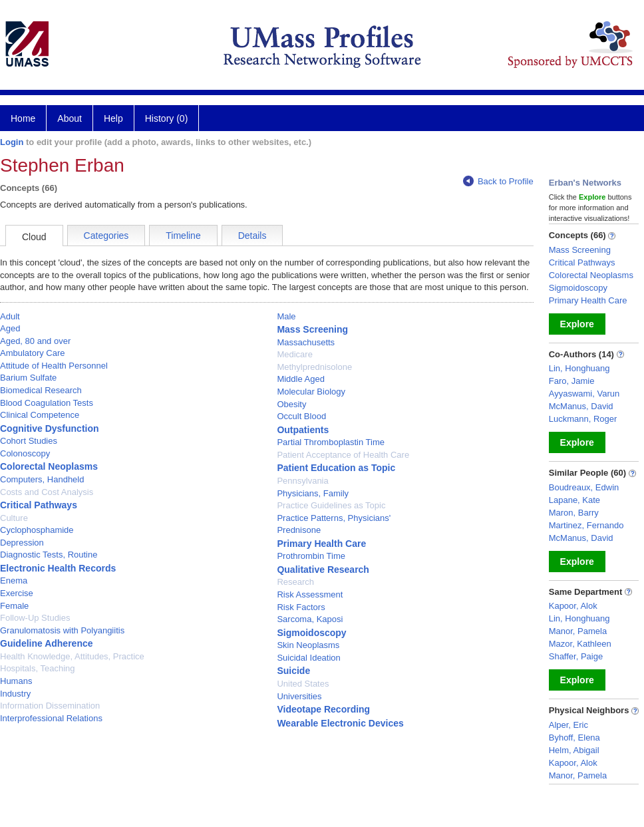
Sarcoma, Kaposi (310, 619)
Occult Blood (301, 416)
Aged (10, 328)
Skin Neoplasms (308, 645)
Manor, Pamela (578, 631)
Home (23, 118)
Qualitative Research (323, 570)
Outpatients (303, 430)
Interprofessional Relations (51, 718)
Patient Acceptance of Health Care (343, 455)
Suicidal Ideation (308, 658)
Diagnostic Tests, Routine (49, 555)
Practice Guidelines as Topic (331, 505)
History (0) (167, 118)
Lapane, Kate (574, 500)
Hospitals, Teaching (38, 668)
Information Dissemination (50, 706)
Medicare (294, 354)
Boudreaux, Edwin (584, 487)
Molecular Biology (311, 392)
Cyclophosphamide (37, 530)
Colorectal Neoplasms (49, 466)
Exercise (17, 593)
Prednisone (299, 530)
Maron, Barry (574, 513)
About (70, 118)
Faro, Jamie (572, 381)
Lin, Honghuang (579, 368)
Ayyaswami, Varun (584, 394)
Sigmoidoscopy (311, 633)
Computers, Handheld (42, 479)
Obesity (291, 404)
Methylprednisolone (314, 367)
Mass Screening (312, 329)
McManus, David (581, 406)
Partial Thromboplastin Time (331, 442)
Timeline (183, 236)
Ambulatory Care (33, 353)
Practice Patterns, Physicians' (334, 518)
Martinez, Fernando (586, 525)
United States (303, 684)
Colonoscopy (25, 453)
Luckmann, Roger (583, 419)
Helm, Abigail (574, 750)
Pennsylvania (302, 481)
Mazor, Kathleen (580, 644)
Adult (10, 316)
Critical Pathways (39, 505)
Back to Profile (498, 181)
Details (252, 236)
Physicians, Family (313, 493)
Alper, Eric (568, 725)
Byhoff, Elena (574, 738)
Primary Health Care (321, 544)
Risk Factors (301, 607)
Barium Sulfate (28, 378)
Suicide (293, 671)
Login (12, 142)
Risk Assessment (310, 594)
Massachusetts (306, 342)
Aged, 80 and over (35, 341)
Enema (14, 580)
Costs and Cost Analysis (47, 492)
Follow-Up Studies (35, 618)
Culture (14, 518)
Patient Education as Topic (336, 468)
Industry (15, 694)
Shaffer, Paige (576, 656)
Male (286, 316)
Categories (106, 236)
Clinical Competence (40, 415)
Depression (22, 543)
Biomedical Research (41, 390)
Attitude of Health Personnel (54, 366)
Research (295, 582)
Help (113, 118)
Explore (577, 324)
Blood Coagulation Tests (47, 403)
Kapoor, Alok (573, 606)
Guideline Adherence (47, 643)
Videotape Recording (323, 709)
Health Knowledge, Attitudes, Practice (72, 656)
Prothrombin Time (311, 556)
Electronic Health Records (58, 568)
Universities (299, 696)
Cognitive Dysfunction (50, 428)
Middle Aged (301, 379)
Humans (16, 681)
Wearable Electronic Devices (340, 723)
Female (14, 606)
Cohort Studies (29, 441)
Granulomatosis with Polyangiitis (62, 630)
